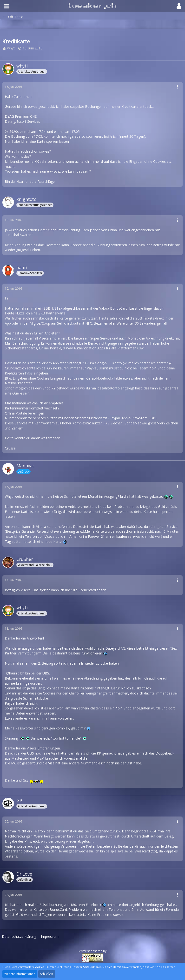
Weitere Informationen (20, 974)
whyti (11, 48)
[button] (7, 6)
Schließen (47, 974)
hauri (13, 673)
